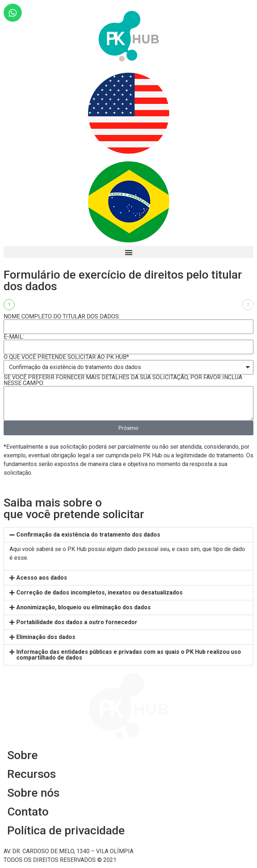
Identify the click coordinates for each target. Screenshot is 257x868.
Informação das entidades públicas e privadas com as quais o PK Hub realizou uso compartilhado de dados (129, 655)
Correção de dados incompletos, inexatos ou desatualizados (100, 592)
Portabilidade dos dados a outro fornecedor (77, 622)
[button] (128, 252)
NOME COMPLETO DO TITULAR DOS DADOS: (62, 317)
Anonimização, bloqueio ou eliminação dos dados (84, 607)
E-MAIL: (14, 337)
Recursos (32, 774)
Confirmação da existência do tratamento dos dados (88, 535)
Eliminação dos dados (46, 637)
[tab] (128, 535)
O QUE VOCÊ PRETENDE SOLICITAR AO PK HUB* (66, 357)
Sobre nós (33, 793)
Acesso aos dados (42, 578)
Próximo (128, 428)
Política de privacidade (66, 830)
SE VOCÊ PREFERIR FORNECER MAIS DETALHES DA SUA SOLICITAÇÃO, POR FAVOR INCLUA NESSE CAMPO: (123, 380)
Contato (28, 812)
